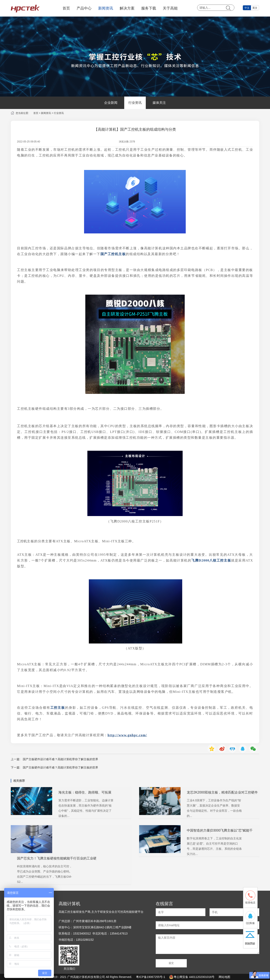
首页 (66, 8)
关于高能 (170, 8)
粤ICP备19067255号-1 (151, 977)
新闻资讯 (106, 8)
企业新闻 (111, 103)
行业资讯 (135, 103)
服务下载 (149, 8)
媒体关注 (159, 103)
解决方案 (127, 8)
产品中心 (84, 8)
